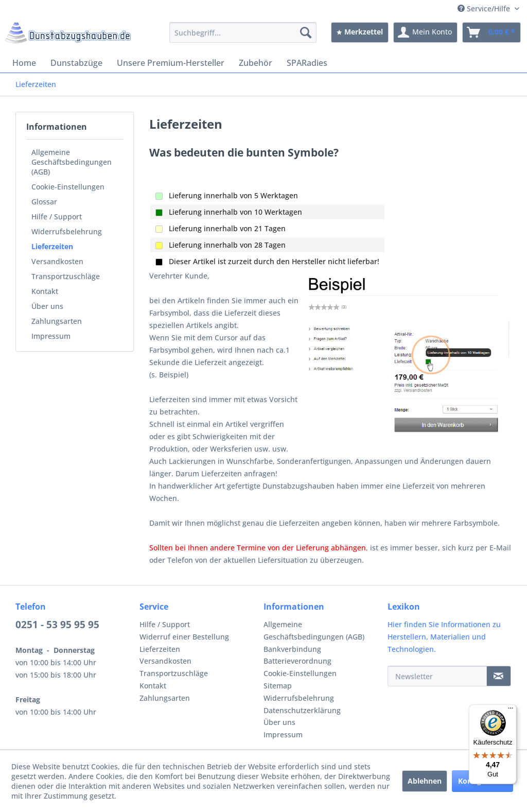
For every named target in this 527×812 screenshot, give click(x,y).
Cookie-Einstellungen (68, 187)
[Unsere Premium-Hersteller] (171, 63)
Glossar (44, 202)
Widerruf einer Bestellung (184, 637)
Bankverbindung (292, 649)
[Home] (24, 63)
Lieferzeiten (52, 246)
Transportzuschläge (66, 276)
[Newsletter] (437, 676)
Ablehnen (425, 781)
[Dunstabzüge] (76, 63)
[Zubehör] (256, 63)
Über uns (47, 306)
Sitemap (278, 686)
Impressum (51, 336)
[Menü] (511, 711)
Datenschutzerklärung (302, 710)
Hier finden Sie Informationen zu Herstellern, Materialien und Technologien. (444, 637)
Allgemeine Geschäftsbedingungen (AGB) (72, 162)
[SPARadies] (307, 63)
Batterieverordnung (297, 661)
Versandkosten (57, 261)
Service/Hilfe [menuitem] (485, 8)
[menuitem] (243, 32)
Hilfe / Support (57, 217)
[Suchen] (306, 32)
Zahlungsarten (57, 321)
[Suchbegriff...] (243, 32)
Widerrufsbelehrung (67, 231)
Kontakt (45, 291)
